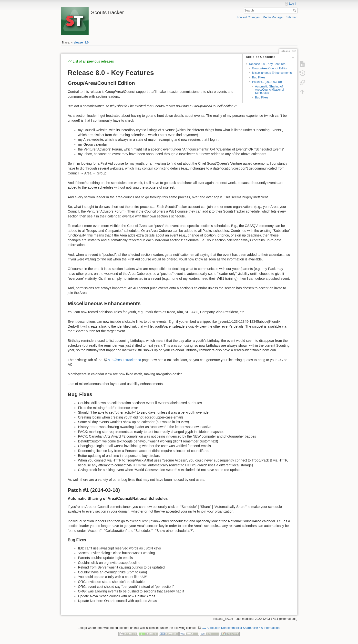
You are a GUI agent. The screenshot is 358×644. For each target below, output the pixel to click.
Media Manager (273, 17)
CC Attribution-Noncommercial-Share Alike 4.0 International (241, 628)
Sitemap (292, 17)
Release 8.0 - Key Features (267, 64)
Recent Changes (249, 17)
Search (295, 11)
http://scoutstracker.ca (124, 360)
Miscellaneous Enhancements (272, 73)
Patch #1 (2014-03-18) (267, 82)
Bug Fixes (259, 77)
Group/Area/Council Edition (270, 68)
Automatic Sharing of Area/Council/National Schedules (269, 90)
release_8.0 (81, 43)
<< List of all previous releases (91, 61)
